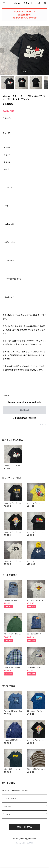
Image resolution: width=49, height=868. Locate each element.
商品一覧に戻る (25, 827)
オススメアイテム (9, 799)
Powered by (25, 843)
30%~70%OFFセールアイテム (15, 791)
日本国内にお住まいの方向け (25, 418)
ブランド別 (6, 814)
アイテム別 (6, 806)
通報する (43, 424)
